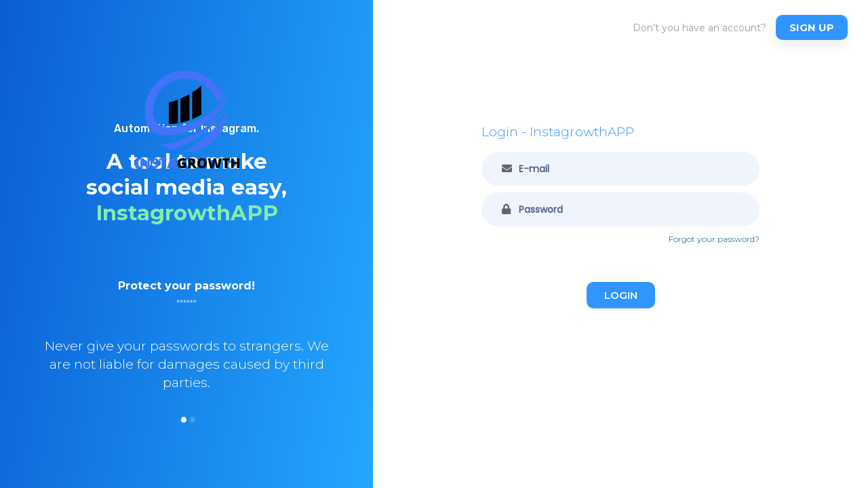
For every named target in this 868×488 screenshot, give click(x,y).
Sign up (812, 27)
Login (621, 295)
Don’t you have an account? (699, 28)
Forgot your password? (714, 239)
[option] (186, 353)
